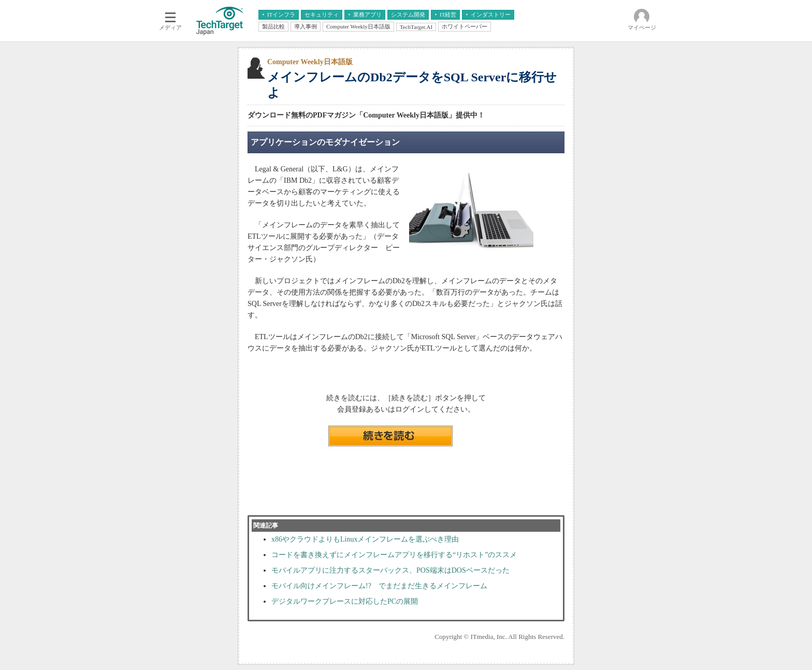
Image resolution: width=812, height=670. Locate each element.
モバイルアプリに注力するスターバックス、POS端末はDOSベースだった (390, 570)
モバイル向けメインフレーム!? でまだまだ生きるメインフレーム (379, 586)
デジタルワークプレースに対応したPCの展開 (345, 601)
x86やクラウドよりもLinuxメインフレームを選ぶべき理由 (365, 539)
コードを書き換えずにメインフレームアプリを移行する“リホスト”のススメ (394, 555)
